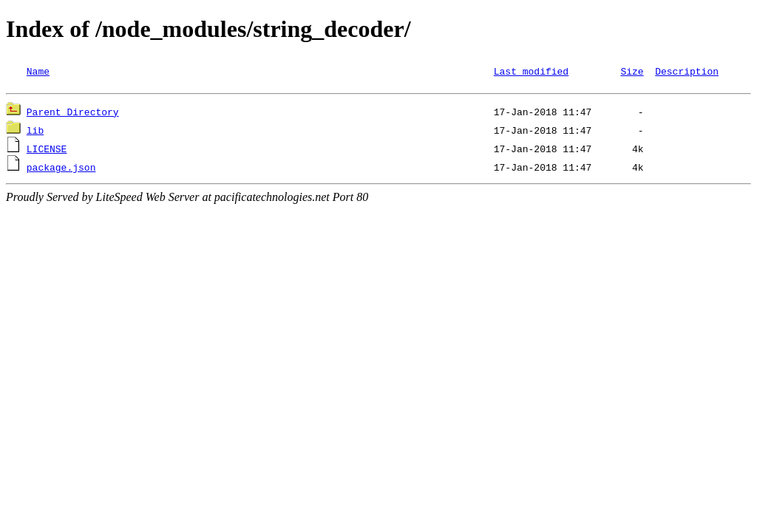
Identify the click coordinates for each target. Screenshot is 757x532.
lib (35, 132)
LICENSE (47, 151)
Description (687, 71)
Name (38, 71)
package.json (61, 169)
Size (632, 71)
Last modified (531, 71)
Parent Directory (73, 114)
